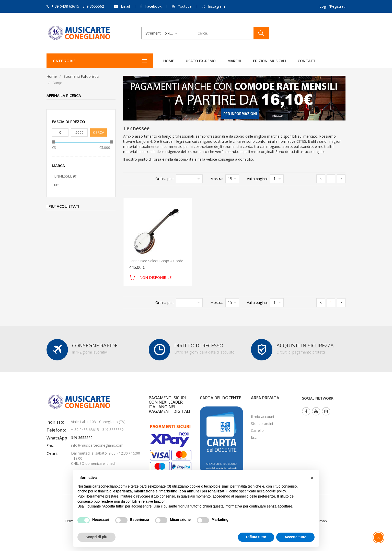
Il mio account (263, 417)
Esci (254, 437)
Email (125, 6)
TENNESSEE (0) (65, 176)
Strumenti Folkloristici (81, 76)
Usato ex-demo (158, 61)
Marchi (192, 61)
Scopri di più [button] (96, 537)
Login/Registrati (332, 6)
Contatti (264, 61)
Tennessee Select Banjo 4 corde (156, 261)
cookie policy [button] (276, 491)
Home (126, 61)
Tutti (56, 185)
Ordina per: (164, 179)
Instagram (216, 6)
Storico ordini (262, 423)
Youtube (185, 6)
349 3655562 (82, 438)
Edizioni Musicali (227, 61)
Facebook (153, 6)
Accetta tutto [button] (295, 537)
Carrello (257, 430)
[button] (312, 478)
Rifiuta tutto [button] (256, 537)
